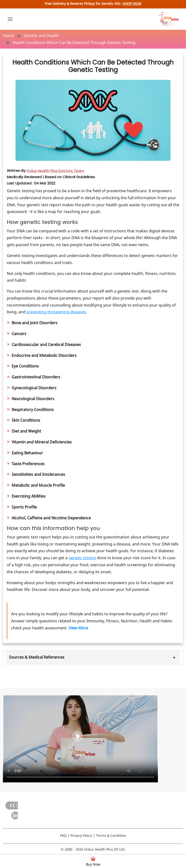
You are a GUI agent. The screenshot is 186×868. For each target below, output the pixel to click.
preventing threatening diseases (56, 312)
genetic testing (82, 558)
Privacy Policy (81, 835)
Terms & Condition (111, 835)
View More (78, 628)
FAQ (63, 835)
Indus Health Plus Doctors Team (56, 171)
